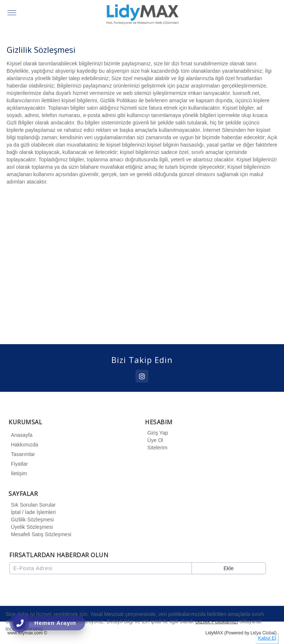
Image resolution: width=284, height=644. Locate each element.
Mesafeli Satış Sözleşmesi (40, 534)
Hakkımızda (23, 445)
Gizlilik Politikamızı (217, 621)
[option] (142, 265)
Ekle (228, 568)
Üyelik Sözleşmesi (31, 527)
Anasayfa (20, 435)
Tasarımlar (22, 454)
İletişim (18, 473)
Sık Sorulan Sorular (32, 505)
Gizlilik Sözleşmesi (31, 520)
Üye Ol (154, 440)
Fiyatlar (18, 464)
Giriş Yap (156, 433)
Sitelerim (156, 448)
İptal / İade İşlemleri (32, 512)
